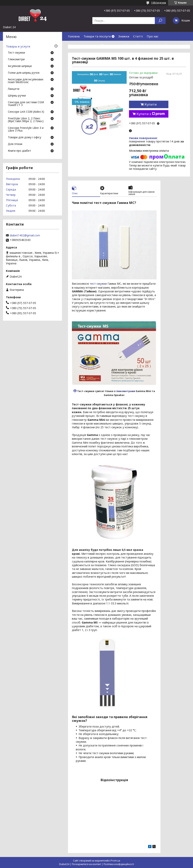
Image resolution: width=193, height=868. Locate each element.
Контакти (171, 45)
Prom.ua (115, 861)
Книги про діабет (19, 151)
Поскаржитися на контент (86, 864)
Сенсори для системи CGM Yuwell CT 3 (26, 104)
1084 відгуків (159, 3)
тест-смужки (98, 284)
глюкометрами (125, 391)
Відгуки (74, 54)
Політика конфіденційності (119, 864)
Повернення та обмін (117, 45)
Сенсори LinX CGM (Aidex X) (26, 112)
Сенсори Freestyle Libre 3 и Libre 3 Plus (26, 129)
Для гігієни (15, 144)
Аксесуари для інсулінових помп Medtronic (26, 81)
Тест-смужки (16, 53)
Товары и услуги (18, 46)
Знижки (124, 36)
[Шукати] (160, 21)
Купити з (151, 114)
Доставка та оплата (83, 45)
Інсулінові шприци (20, 66)
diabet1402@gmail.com (25, 235)
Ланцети (14, 89)
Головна (74, 36)
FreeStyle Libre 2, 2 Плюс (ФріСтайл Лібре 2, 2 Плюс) (26, 120)
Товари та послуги (97, 36)
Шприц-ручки (17, 96)
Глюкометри (16, 59)
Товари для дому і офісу (25, 138)
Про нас (153, 36)
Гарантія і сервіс (148, 45)
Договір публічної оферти (102, 54)
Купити (151, 104)
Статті (138, 36)
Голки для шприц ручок (24, 73)
